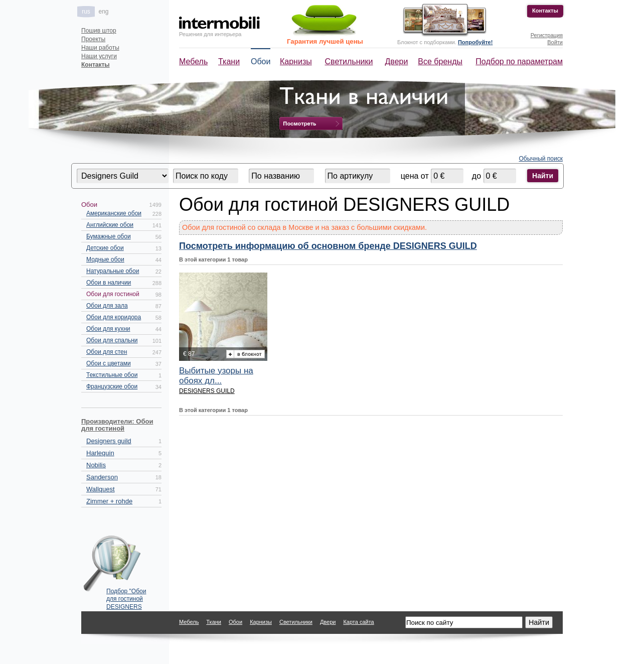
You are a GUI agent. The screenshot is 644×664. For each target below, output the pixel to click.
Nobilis (96, 465)
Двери (397, 61)
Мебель (193, 61)
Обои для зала (107, 306)
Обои (261, 61)
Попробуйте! (475, 42)
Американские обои (114, 213)
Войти (555, 42)
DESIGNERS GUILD (207, 391)
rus (86, 12)
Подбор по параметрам (519, 61)
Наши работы (100, 48)
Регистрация (547, 35)
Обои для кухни (108, 329)
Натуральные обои (113, 271)
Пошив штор (99, 31)
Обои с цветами (109, 363)
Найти (543, 176)
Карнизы (296, 61)
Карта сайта (358, 622)
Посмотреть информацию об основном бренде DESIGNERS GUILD (328, 246)
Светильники (349, 61)
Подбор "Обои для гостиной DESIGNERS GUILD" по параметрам (126, 596)
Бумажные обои (109, 236)
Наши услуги (99, 56)
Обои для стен (107, 352)
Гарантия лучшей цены (325, 41)
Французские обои (112, 386)
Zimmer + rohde (109, 501)
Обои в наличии (109, 283)
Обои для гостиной (113, 294)
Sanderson (102, 477)
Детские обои (105, 248)
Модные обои (105, 259)
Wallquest (101, 489)
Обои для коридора (114, 317)
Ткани (229, 61)
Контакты (545, 11)
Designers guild (109, 441)
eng (103, 12)
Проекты (93, 39)
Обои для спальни (112, 340)
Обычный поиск (541, 159)
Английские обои (110, 225)
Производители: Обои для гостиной (117, 425)
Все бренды (440, 61)
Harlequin (100, 453)
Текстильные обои (112, 375)
